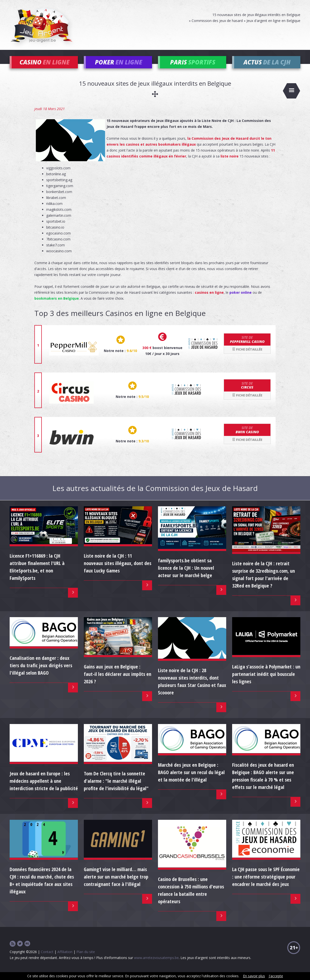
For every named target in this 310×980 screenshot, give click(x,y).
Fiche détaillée (247, 357)
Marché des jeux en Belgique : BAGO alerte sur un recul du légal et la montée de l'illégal (191, 780)
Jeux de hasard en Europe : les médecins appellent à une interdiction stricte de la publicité (44, 788)
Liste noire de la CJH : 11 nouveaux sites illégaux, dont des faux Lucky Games (118, 571)
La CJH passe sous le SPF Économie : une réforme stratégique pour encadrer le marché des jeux (266, 884)
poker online (241, 300)
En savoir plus (254, 976)
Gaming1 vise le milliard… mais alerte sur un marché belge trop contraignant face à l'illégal (116, 884)
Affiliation (65, 959)
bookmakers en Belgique (57, 306)
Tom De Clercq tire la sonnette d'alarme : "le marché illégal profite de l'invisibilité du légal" (116, 788)
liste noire (230, 164)
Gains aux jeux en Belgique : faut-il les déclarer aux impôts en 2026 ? (118, 681)
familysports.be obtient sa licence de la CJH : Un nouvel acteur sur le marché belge (186, 575)
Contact (47, 959)
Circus (247, 393)
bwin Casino (247, 437)
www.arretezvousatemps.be (156, 965)
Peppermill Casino (247, 347)
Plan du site (86, 959)
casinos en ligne (209, 300)
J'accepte (276, 976)
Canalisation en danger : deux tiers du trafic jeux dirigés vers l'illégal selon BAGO (41, 673)
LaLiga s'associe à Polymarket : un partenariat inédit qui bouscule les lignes (266, 681)
